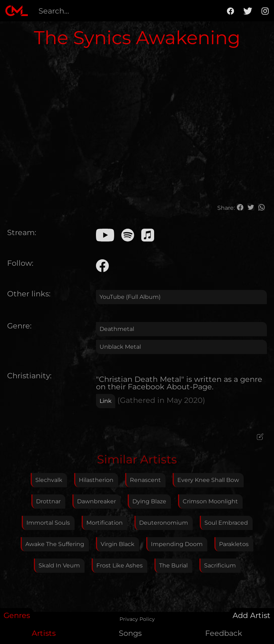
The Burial (173, 565)
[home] (17, 11)
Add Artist (252, 615)
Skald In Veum (59, 565)
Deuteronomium (164, 523)
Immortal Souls (48, 523)
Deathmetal (117, 329)
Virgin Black (118, 544)
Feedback (224, 633)
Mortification (105, 523)
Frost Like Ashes (120, 565)
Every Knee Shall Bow (208, 480)
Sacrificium (220, 565)
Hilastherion (96, 480)
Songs (130, 633)
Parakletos (234, 544)
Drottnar (48, 501)
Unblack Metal (120, 347)
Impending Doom (177, 544)
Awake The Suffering (55, 544)
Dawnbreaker (97, 501)
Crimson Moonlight (210, 501)
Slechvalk (49, 480)
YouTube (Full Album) (130, 297)
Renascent (145, 480)
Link (106, 401)
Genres (17, 615)
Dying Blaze (149, 501)
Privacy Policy (137, 619)
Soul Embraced (226, 523)
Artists (44, 633)
